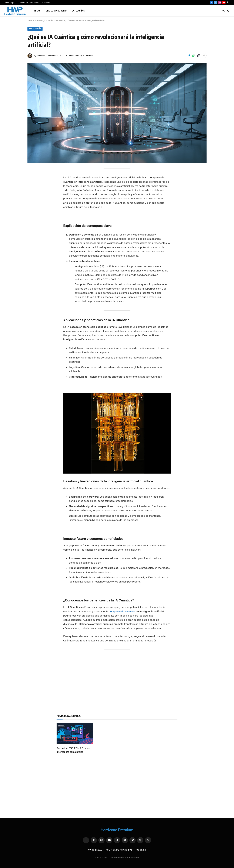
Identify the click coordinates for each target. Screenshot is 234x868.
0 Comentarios (72, 56)
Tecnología (41, 20)
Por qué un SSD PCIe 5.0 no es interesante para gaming (73, 750)
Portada (31, 20)
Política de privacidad (29, 3)
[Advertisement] (117, 682)
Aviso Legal (10, 3)
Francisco (41, 56)
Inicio (37, 11)
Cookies (46, 3)
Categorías (78, 11)
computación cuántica (122, 611)
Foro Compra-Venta (56, 11)
